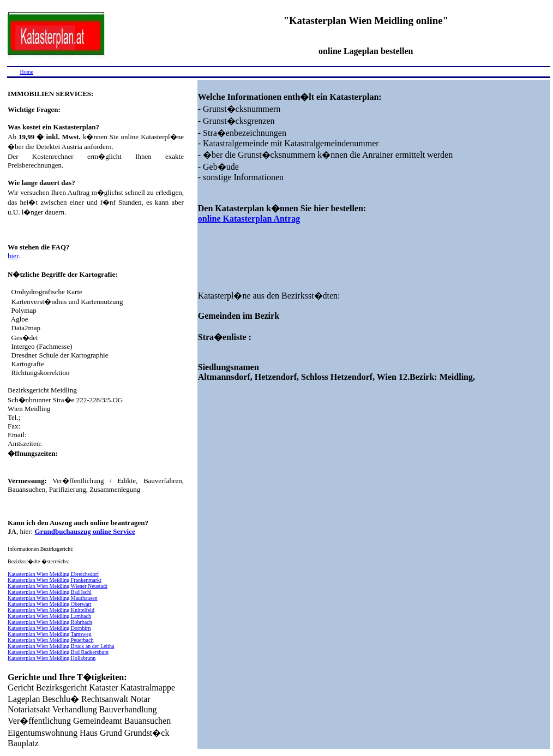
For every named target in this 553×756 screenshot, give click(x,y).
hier (13, 256)
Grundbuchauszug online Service (85, 531)
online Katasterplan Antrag (249, 219)
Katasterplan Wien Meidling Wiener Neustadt (58, 586)
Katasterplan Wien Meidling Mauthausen (53, 598)
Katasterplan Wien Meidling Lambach (49, 616)
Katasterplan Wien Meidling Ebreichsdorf (53, 574)
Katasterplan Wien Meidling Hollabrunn (52, 658)
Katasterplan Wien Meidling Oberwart (50, 604)
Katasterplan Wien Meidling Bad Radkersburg (58, 652)
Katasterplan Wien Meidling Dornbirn (49, 628)
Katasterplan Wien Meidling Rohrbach (50, 622)
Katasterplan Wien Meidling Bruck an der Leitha (61, 646)
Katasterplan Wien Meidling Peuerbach (50, 640)
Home (27, 72)
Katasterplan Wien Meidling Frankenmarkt (55, 580)
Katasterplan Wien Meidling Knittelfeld (51, 610)
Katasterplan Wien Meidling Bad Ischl (50, 592)
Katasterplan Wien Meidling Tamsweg (50, 634)
